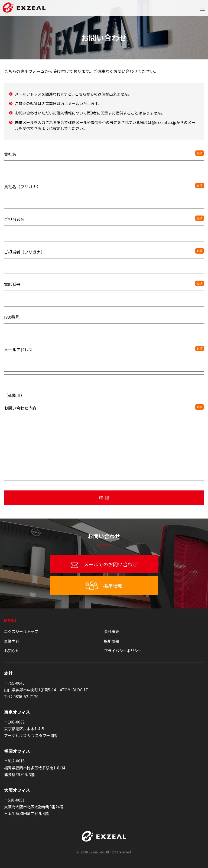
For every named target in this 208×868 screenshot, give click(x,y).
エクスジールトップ (21, 631)
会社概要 (112, 631)
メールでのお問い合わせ (104, 564)
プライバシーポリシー (123, 651)
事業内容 (12, 641)
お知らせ (12, 651)
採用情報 (104, 586)
